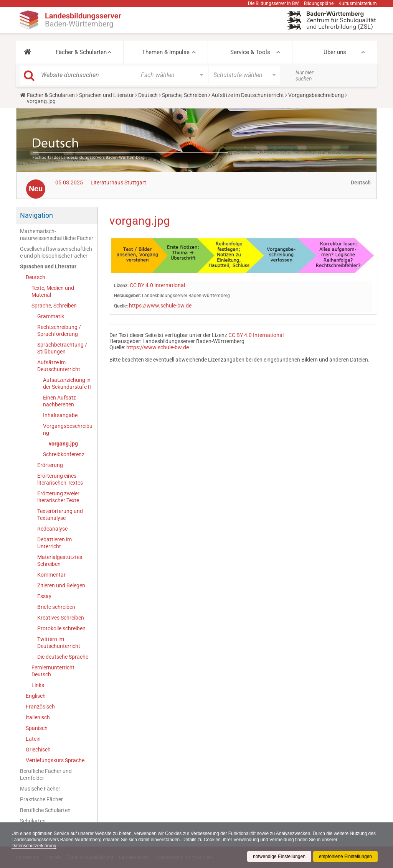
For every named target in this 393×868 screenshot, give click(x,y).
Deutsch (148, 95)
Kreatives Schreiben (61, 618)
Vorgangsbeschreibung (316, 95)
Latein (33, 739)
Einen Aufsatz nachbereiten (59, 401)
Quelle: (121, 306)
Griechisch (38, 750)
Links (38, 685)
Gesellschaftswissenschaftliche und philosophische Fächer (56, 252)
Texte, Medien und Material (53, 291)
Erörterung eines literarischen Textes (60, 479)
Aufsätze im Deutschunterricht (248, 95)
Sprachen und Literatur (107, 95)
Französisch (40, 707)
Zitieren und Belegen (61, 585)
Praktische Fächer (41, 799)
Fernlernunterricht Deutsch (53, 671)
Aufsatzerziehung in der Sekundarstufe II (67, 383)
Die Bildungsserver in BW (273, 3)
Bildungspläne (319, 3)
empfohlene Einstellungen (345, 856)
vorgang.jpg (63, 444)
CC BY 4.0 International (157, 285)
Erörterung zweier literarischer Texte (58, 497)
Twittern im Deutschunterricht (59, 643)
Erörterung (50, 465)
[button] (27, 52)
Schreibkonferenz (64, 454)
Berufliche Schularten (45, 810)
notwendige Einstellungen (279, 856)
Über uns (335, 52)
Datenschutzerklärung (34, 846)
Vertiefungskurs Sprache (55, 760)
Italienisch (38, 717)
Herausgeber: (127, 296)
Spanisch (37, 728)
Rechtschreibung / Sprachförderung (59, 330)
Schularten (33, 821)
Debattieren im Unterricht (54, 543)
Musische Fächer (40, 789)
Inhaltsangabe (60, 415)
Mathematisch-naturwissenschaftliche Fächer (57, 235)
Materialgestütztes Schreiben (60, 561)
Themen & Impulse (166, 52)
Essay (44, 596)
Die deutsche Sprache (63, 657)
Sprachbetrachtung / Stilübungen (62, 348)
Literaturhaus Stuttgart (118, 182)
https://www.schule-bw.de (160, 306)
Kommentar (51, 575)
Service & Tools (250, 52)
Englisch (36, 696)
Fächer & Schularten (81, 52)
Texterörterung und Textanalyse (60, 515)
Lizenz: (121, 286)
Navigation (36, 215)
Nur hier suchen (305, 76)
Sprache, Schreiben (185, 95)
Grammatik (51, 316)
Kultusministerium (358, 3)
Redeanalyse (52, 529)
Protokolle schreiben (61, 628)
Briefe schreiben (56, 607)
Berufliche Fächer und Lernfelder (46, 774)
